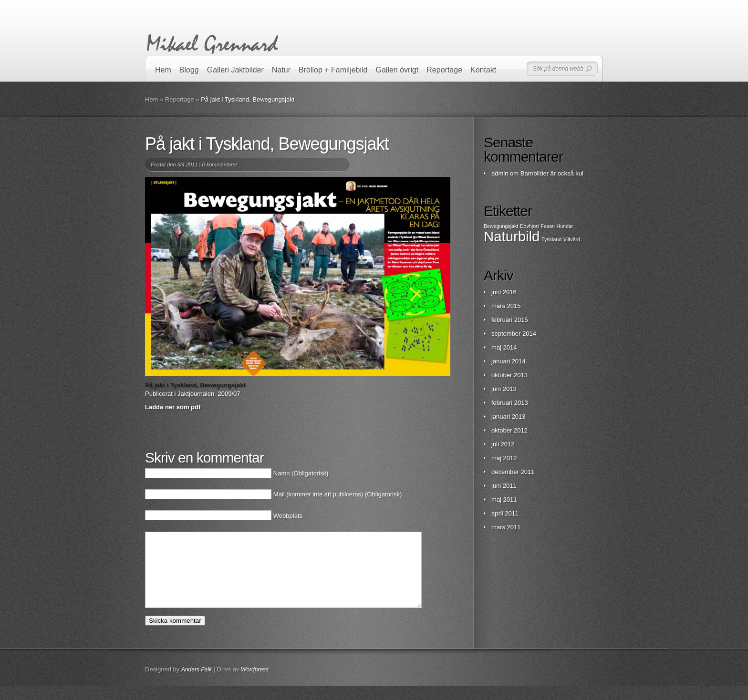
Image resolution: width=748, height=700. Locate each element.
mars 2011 (506, 527)
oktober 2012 (509, 430)
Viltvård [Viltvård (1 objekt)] (572, 239)
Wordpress (255, 684)
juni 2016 (504, 292)
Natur (281, 70)
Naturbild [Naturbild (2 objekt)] (512, 236)
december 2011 (513, 472)
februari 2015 (510, 320)
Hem (163, 70)
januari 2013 (509, 417)
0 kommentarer (219, 165)
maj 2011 (504, 499)
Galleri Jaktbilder (235, 70)
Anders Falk (197, 684)
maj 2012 (504, 458)
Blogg (189, 70)
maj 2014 (504, 347)
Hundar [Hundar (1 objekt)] (565, 226)
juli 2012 (503, 444)
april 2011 (505, 513)
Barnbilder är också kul (552, 173)
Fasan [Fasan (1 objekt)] (548, 226)
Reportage (444, 70)
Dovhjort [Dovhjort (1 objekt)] (530, 226)
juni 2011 (504, 486)
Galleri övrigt (397, 70)
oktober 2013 (509, 375)
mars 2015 (506, 306)
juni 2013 (504, 389)
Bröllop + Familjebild (333, 70)
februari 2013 (510, 403)
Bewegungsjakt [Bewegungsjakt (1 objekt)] (501, 226)
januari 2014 (509, 361)
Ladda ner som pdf (173, 407)
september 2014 (514, 334)
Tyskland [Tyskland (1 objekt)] (551, 239)
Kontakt (483, 70)
